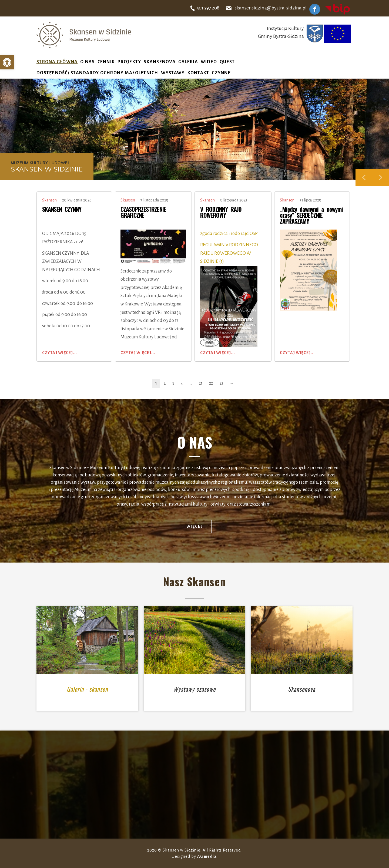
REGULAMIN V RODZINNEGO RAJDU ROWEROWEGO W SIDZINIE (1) (229, 253)
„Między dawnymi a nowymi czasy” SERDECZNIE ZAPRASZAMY (311, 215)
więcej (195, 526)
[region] (194, 132)
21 (201, 383)
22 (211, 383)
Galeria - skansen (87, 689)
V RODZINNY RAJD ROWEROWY (221, 212)
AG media (207, 856)
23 (221, 383)
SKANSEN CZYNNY (62, 209)
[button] (7, 62)
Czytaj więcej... (60, 353)
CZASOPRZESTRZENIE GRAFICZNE (143, 212)
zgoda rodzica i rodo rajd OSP (230, 234)
